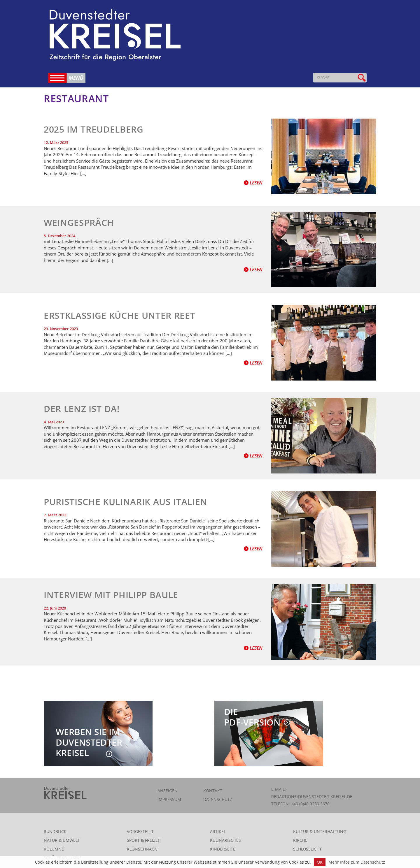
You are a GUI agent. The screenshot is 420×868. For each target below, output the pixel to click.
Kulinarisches (225, 840)
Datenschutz (218, 799)
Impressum (169, 799)
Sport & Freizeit (144, 840)
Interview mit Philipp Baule (111, 595)
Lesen (253, 183)
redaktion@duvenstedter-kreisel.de (312, 796)
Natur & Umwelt (62, 840)
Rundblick (55, 831)
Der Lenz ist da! (82, 409)
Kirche (300, 840)
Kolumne (54, 849)
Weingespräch (79, 222)
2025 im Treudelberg (94, 129)
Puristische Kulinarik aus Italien (126, 502)
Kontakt (213, 791)
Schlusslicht (307, 849)
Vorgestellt (140, 831)
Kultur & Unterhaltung (320, 831)
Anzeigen (168, 791)
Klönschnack (142, 849)
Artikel (218, 831)
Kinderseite (223, 849)
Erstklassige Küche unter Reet (119, 315)
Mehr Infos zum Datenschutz (357, 862)
